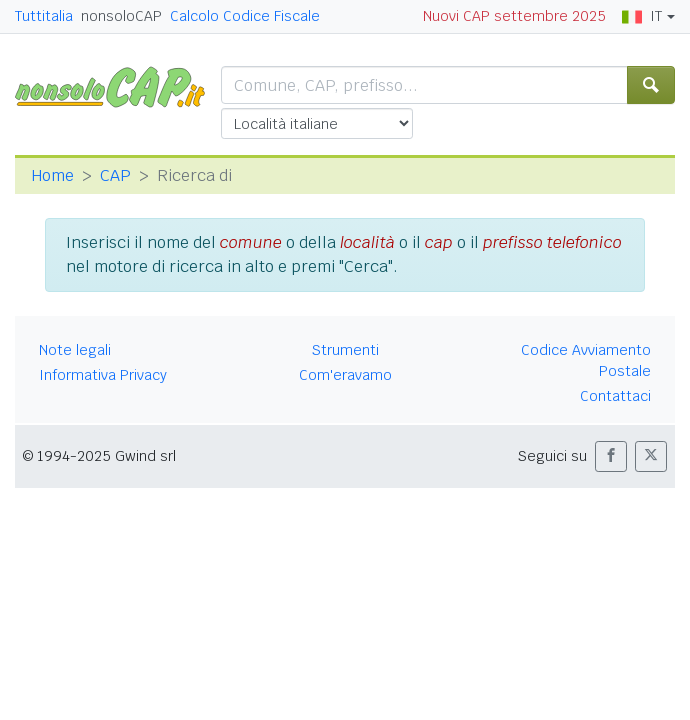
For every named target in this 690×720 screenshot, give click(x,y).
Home (52, 175)
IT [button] (642, 16)
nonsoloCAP (121, 16)
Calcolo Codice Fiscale (245, 16)
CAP (115, 175)
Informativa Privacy (103, 375)
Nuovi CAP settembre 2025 (514, 16)
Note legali (75, 350)
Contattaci (615, 396)
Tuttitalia (44, 16)
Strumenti (345, 350)
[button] (611, 456)
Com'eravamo (345, 375)
